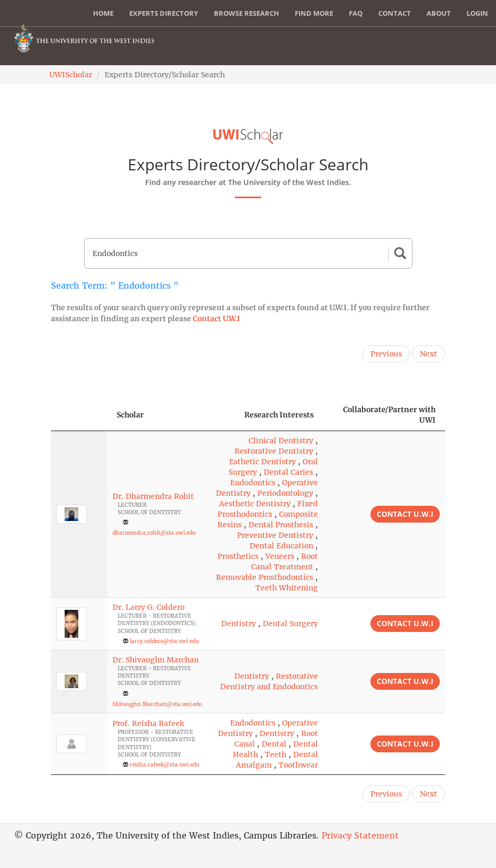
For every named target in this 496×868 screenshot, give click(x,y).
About (439, 13)
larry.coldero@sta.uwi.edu (164, 641)
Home (103, 13)
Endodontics (253, 483)
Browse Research (246, 13)
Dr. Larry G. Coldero (148, 607)
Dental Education (281, 546)
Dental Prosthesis (281, 525)
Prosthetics (238, 556)
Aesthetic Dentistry (255, 504)
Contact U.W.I (216, 319)
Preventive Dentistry (275, 535)
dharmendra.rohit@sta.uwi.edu (154, 533)
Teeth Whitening (287, 588)
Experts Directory (164, 13)
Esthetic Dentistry (262, 462)
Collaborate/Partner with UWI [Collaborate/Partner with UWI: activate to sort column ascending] (389, 415)
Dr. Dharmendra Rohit (153, 496)
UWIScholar (71, 75)
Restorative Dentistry (274, 451)
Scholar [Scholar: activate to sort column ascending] (130, 415)
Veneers (280, 556)
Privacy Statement (360, 835)
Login (477, 13)
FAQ (356, 13)
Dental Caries (288, 472)
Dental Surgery (290, 624)
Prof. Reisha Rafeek (148, 723)
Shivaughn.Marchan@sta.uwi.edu (157, 704)
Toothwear (298, 765)
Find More (314, 13)
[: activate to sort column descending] (79, 415)
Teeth (276, 754)
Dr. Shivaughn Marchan (156, 660)
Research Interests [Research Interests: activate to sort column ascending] (279, 415)
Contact (395, 13)
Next (428, 354)
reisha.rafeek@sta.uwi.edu (164, 765)
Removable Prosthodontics (265, 577)
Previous (386, 354)
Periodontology (285, 493)
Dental (274, 744)
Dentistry (239, 624)
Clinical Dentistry (281, 441)
